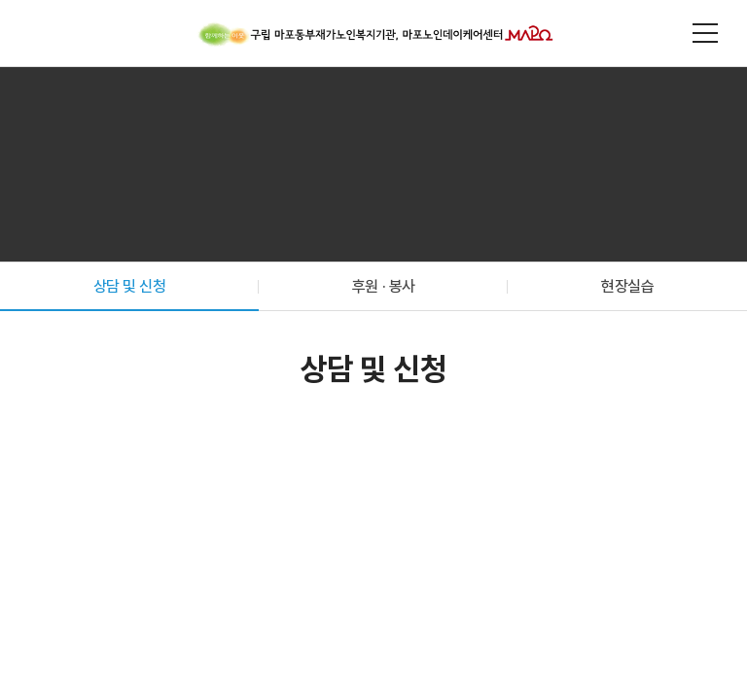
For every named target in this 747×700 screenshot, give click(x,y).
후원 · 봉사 (384, 286)
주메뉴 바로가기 (0, 0)
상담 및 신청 (130, 286)
